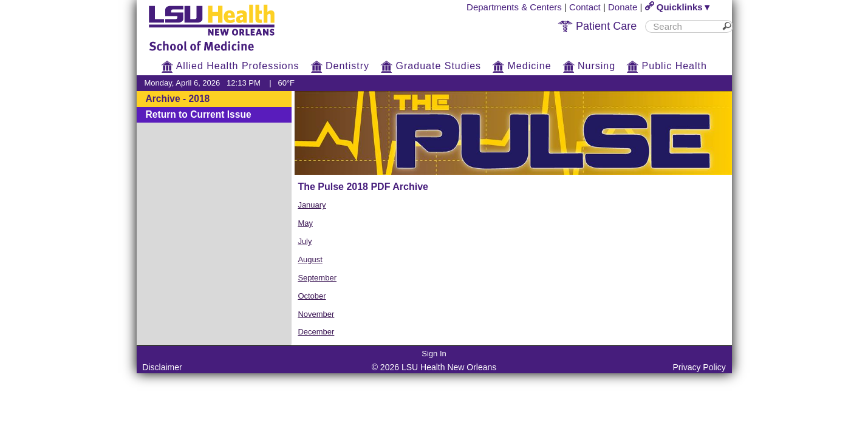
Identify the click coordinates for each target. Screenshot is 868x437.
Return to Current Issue (199, 114)
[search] (684, 26)
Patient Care (597, 26)
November (316, 314)
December (316, 332)
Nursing (589, 66)
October (312, 296)
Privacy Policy (699, 367)
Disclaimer (162, 367)
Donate (623, 7)
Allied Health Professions (230, 66)
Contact (585, 7)
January (312, 205)
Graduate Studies (431, 66)
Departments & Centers (514, 7)
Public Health (667, 66)
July (305, 241)
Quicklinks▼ (678, 7)
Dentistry (340, 66)
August (310, 259)
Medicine (521, 66)
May (305, 223)
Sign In (434, 354)
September (317, 278)
